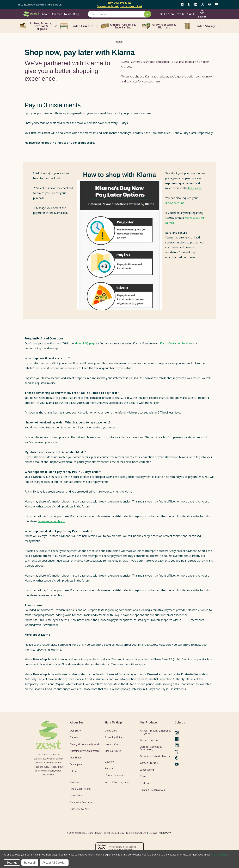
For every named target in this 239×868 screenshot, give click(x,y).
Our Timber (76, 758)
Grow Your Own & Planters (161, 26)
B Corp (74, 771)
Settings (12, 863)
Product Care (112, 744)
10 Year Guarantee (115, 776)
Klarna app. (195, 188)
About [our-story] (46, 14)
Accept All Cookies (54, 863)
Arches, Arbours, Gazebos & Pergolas (37, 26)
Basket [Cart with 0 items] (202, 14)
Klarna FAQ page (85, 344)
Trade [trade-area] (181, 14)
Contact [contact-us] (57, 14)
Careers (74, 738)
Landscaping (147, 770)
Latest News (77, 796)
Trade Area (76, 782)
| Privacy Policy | (102, 833)
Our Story (75, 731)
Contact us (111, 731)
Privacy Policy (219, 855)
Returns (109, 769)
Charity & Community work (85, 744)
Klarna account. (175, 203)
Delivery (109, 762)
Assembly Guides (114, 738)
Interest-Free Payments (118, 782)
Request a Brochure (81, 802)
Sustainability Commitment (85, 751)
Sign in (191, 14)
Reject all (30, 863)
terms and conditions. (52, 522)
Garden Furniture (78, 26)
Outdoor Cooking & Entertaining (120, 26)
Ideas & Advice (113, 751)
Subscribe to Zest (80, 809)
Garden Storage (202, 26)
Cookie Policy (118, 833)
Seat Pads (146, 783)
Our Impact (76, 765)
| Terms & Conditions (136, 833)
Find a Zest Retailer (81, 789)
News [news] (68, 14)
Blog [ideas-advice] (76, 14)
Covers (144, 777)
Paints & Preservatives (152, 790)
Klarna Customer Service (175, 344)
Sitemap (153, 833)
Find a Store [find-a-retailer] (167, 14)
